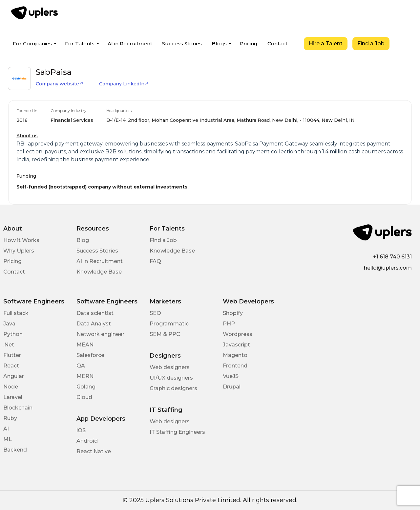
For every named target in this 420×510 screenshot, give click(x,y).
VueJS (231, 376)
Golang (86, 387)
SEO (155, 313)
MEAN (85, 345)
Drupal (232, 387)
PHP (229, 324)
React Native (94, 451)
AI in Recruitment (130, 44)
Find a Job (371, 44)
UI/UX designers (171, 378)
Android (87, 441)
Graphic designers (173, 388)
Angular (14, 376)
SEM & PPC (165, 334)
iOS (81, 430)
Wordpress (238, 334)
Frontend (235, 366)
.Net (9, 345)
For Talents (80, 44)
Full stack (16, 313)
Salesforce (90, 355)
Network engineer (100, 334)
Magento (235, 355)
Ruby (10, 418)
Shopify (233, 313)
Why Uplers (19, 251)
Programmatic (169, 324)
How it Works (21, 240)
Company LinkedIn (124, 84)
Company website (60, 84)
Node (11, 387)
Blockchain (18, 408)
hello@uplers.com (388, 268)
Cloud (84, 397)
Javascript (236, 345)
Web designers (170, 367)
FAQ (155, 261)
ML (8, 439)
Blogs (219, 44)
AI (6, 429)
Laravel (13, 397)
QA (81, 366)
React (11, 366)
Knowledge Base (99, 272)
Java (9, 324)
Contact (277, 44)
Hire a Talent (326, 44)
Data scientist (95, 313)
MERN (85, 376)
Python (13, 334)
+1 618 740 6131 (392, 257)
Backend (15, 450)
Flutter (12, 355)
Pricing (249, 44)
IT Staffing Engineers (177, 432)
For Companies (32, 44)
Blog (83, 240)
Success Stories (182, 44)
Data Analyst (94, 324)
